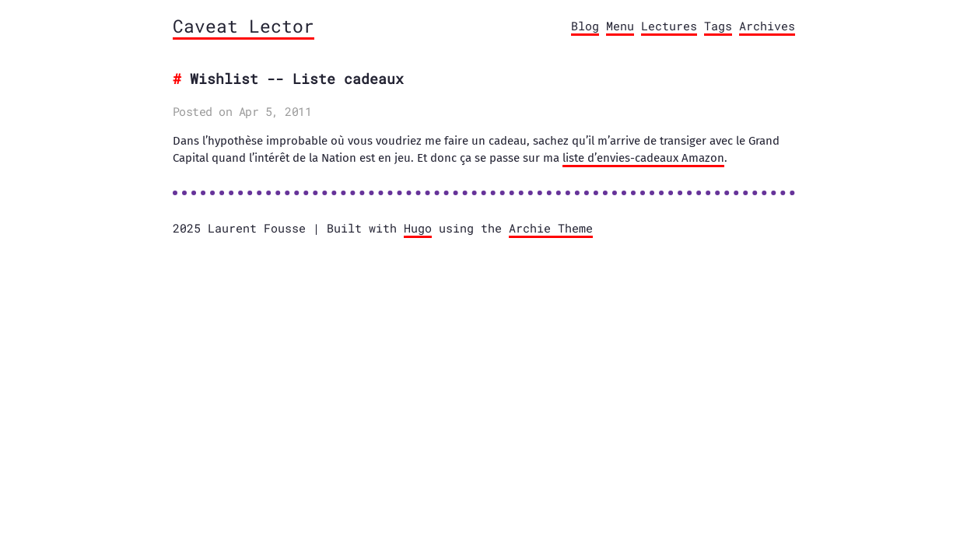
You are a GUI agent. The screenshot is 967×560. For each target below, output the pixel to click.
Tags (718, 26)
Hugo (418, 228)
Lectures (669, 26)
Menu (620, 26)
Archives (767, 26)
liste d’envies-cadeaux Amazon (643, 158)
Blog (585, 26)
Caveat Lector (244, 26)
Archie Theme (551, 228)
